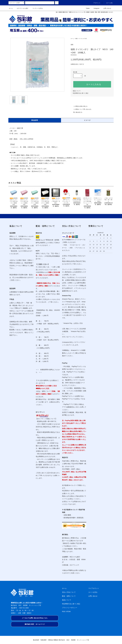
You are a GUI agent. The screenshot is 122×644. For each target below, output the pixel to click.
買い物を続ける (76, 112)
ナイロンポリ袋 (83, 39)
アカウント (96, 3)
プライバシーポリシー (70, 608)
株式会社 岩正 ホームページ (35, 624)
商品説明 (35, 120)
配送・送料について (69, 596)
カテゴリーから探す (21, 8)
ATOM (68, 612)
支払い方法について (69, 592)
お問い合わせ (106, 8)
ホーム (11, 8)
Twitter (86, 8)
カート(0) (108, 3)
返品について (77, 91)
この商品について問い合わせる (81, 109)
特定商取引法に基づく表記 (81, 93)
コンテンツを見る (36, 8)
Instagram (95, 8)
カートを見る (93, 592)
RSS (64, 612)
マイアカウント (94, 588)
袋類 (76, 39)
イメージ (87, 120)
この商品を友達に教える (79, 106)
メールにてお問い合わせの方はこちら (35, 618)
